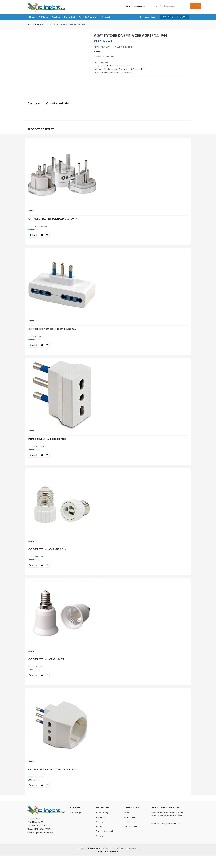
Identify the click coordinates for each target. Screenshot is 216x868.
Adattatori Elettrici (123, 66)
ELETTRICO (40, 24)
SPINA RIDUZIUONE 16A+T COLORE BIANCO (48, 444)
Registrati (145, 17)
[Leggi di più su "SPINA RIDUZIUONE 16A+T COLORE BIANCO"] (34, 460)
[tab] (35, 104)
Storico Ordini (129, 830)
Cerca (196, 6)
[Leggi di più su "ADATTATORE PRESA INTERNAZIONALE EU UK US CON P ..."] (34, 236)
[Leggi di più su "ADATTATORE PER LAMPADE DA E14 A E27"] (34, 684)
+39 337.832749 (46, 842)
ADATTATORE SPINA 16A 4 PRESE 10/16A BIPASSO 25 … (52, 332)
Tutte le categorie (76, 825)
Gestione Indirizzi (131, 834)
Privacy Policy (103, 864)
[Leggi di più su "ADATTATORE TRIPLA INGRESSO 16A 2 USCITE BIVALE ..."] (34, 797)
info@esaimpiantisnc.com (43, 845)
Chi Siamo (43, 17)
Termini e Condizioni (88, 17)
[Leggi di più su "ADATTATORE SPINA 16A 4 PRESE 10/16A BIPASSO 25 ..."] (34, 348)
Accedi (154, 17)
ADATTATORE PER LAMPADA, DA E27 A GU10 (48, 556)
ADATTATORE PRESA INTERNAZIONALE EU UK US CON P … (54, 220)
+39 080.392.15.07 (39, 838)
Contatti (106, 17)
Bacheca (127, 825)
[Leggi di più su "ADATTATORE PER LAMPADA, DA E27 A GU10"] (34, 572)
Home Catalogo (103, 825)
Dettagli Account (131, 839)
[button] (178, 17)
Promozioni (69, 17)
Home (32, 17)
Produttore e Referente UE (132, 69)
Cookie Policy (113, 864)
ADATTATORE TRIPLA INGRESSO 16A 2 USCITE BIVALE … (53, 781)
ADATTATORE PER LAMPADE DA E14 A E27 (47, 668)
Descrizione (34, 103)
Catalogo (56, 17)
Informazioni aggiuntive (57, 103)
